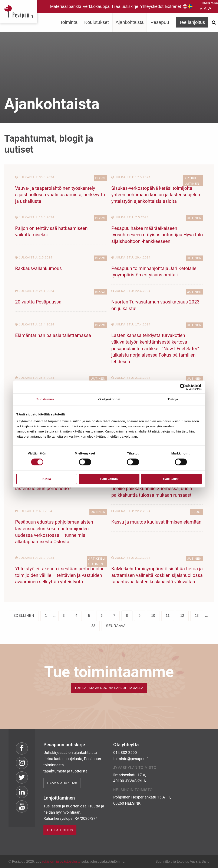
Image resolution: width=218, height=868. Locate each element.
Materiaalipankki (65, 6)
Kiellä (47, 479)
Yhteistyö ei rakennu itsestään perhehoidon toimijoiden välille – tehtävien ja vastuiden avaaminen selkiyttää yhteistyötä (60, 575)
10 (153, 616)
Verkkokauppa (96, 6)
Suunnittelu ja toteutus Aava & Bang (182, 861)
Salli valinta (109, 479)
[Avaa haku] (214, 22)
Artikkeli (193, 178)
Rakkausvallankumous (38, 268)
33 (93, 626)
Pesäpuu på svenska (190, 6)
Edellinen (24, 616)
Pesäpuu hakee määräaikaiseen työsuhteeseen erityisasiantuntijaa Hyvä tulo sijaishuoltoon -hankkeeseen (157, 235)
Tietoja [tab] (173, 399)
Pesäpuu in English (185, 6)
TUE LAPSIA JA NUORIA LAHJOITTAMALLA (109, 688)
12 (182, 616)
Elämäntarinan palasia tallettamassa (53, 335)
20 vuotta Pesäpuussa (38, 302)
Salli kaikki (171, 479)
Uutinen (192, 184)
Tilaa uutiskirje (125, 6)
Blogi (100, 178)
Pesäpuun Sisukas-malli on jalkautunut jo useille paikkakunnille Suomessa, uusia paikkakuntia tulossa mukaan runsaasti (154, 488)
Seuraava (116, 626)
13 (197, 616)
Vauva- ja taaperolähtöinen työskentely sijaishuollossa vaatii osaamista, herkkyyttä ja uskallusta (60, 195)
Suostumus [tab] (45, 399)
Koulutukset (97, 22)
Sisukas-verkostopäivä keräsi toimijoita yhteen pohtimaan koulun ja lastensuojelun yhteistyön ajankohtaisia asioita (156, 195)
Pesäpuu (19, 12)
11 (168, 616)
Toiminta (69, 22)
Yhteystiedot (152, 6)
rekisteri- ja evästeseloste (61, 861)
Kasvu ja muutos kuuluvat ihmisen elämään (156, 522)
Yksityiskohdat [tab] (109, 399)
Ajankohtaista (130, 22)
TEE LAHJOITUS (60, 830)
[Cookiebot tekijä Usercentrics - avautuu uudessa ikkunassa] (183, 387)
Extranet (173, 6)
